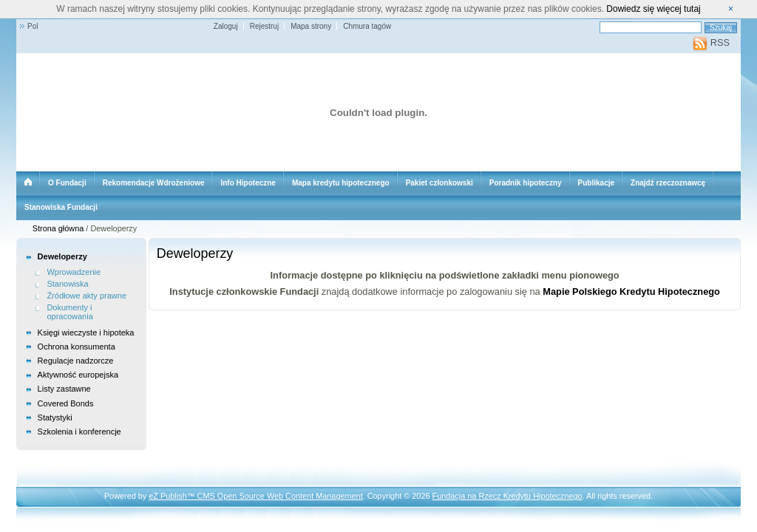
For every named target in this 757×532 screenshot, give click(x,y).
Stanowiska (67, 284)
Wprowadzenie (74, 272)
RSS (711, 42)
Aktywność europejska (78, 375)
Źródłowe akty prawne (86, 296)
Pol (33, 26)
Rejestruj (264, 26)
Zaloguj (226, 26)
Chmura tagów (367, 26)
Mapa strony (311, 26)
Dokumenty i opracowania (69, 312)
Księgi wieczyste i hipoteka (86, 332)
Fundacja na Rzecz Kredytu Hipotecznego (508, 496)
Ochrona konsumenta (77, 347)
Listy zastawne (64, 389)
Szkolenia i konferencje (79, 432)
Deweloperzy (62, 256)
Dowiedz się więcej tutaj (653, 9)
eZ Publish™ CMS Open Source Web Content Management (255, 496)
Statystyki (55, 417)
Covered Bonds (66, 403)
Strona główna (58, 228)
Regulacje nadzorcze (76, 361)
